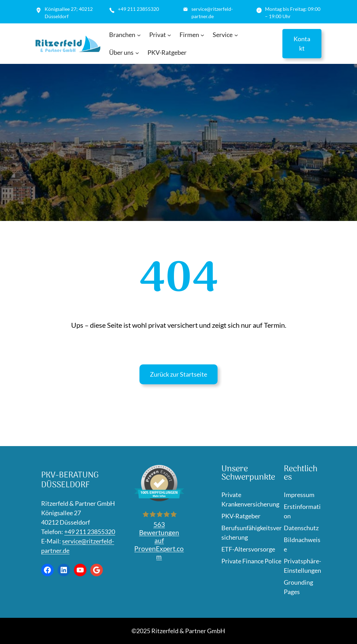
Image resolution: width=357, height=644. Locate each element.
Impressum (299, 495)
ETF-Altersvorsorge (248, 549)
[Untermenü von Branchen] (139, 35)
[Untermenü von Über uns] (137, 53)
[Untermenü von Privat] (169, 35)
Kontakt (302, 43)
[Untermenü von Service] (236, 35)
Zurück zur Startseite (178, 374)
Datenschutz (301, 528)
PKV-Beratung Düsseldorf (70, 480)
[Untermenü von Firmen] (202, 35)
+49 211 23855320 (90, 532)
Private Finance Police (251, 561)
